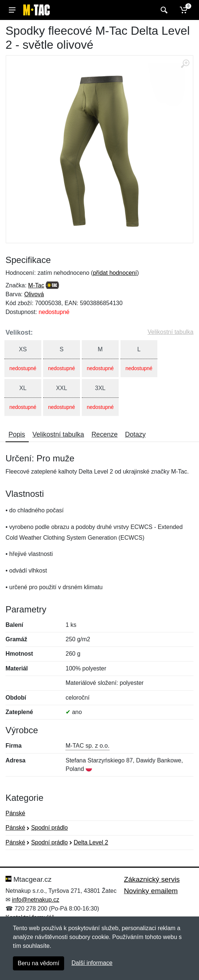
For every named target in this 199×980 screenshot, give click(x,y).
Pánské (15, 813)
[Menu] (12, 10)
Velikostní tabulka (170, 332)
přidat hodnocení (115, 273)
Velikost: (19, 332)
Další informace (92, 963)
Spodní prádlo (49, 828)
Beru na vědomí (39, 963)
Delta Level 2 (91, 842)
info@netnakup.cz (35, 900)
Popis (17, 434)
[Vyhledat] (163, 10)
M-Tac (36, 285)
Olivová (34, 294)
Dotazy (135, 434)
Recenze (104, 434)
